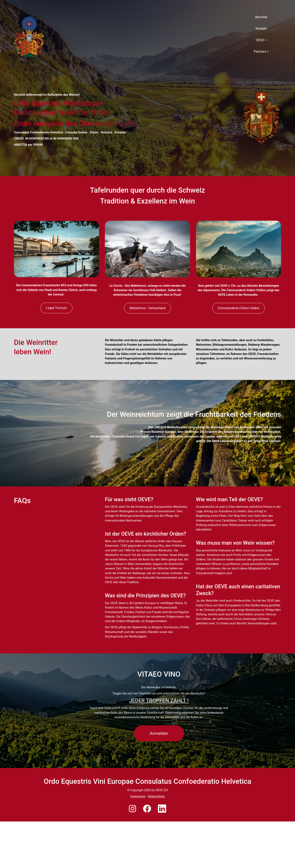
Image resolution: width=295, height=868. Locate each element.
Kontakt (261, 29)
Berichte (261, 17)
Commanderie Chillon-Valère (238, 324)
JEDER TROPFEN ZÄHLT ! (159, 747)
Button (271, 485)
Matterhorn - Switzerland (147, 324)
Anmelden (159, 780)
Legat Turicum (57, 323)
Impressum (138, 843)
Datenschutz (156, 843)
